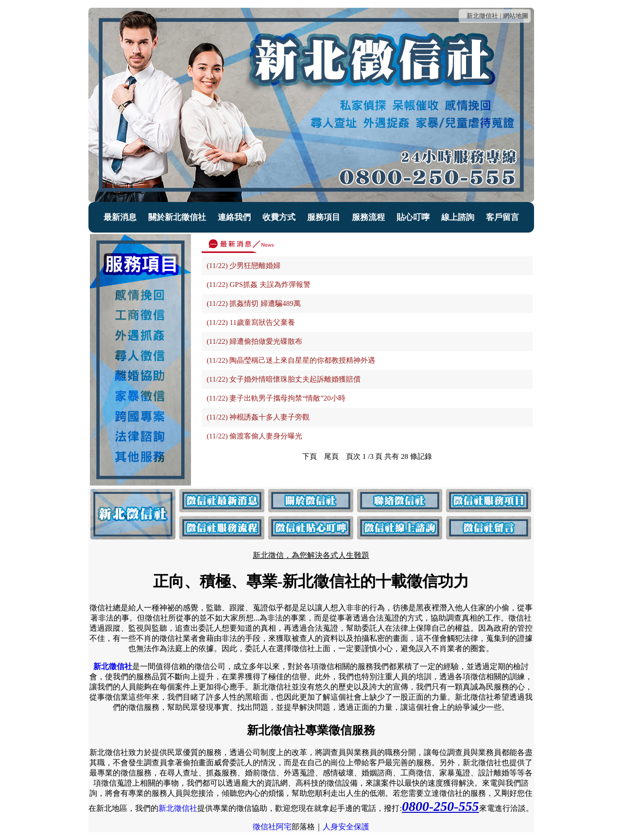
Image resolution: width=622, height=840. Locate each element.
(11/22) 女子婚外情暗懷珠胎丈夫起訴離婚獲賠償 (284, 379)
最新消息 (120, 217)
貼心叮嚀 (413, 217)
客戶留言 (502, 217)
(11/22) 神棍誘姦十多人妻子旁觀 (258, 417)
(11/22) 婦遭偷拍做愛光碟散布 (254, 341)
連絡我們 (234, 217)
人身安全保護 (346, 827)
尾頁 (331, 456)
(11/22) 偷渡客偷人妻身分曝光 (254, 436)
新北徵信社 (482, 16)
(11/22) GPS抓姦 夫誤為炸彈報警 (259, 285)
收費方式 (279, 217)
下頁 (310, 456)
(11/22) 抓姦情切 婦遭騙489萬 (254, 303)
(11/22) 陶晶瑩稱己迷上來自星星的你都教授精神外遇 (291, 360)
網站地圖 (516, 16)
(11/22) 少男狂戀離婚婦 (243, 266)
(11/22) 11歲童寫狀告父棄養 (251, 322)
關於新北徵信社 (177, 217)
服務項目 (324, 217)
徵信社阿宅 (272, 827)
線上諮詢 (458, 217)
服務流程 (368, 217)
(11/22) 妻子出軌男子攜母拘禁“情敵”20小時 (276, 398)
